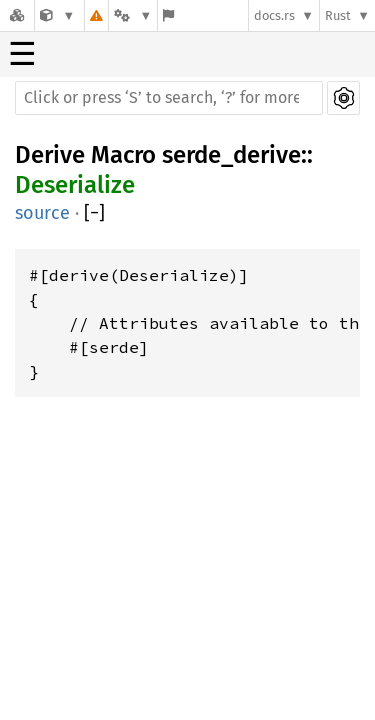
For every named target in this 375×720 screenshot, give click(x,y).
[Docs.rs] (17, 15)
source (42, 213)
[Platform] (133, 15)
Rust (338, 15)
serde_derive (231, 155)
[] (94, 213)
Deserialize (75, 185)
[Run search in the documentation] (169, 98)
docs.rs (274, 15)
